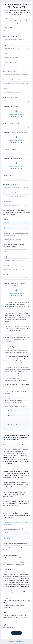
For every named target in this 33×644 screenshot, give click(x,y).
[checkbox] (3, 306)
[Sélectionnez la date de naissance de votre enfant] (18, 196)
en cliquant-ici (20, 387)
